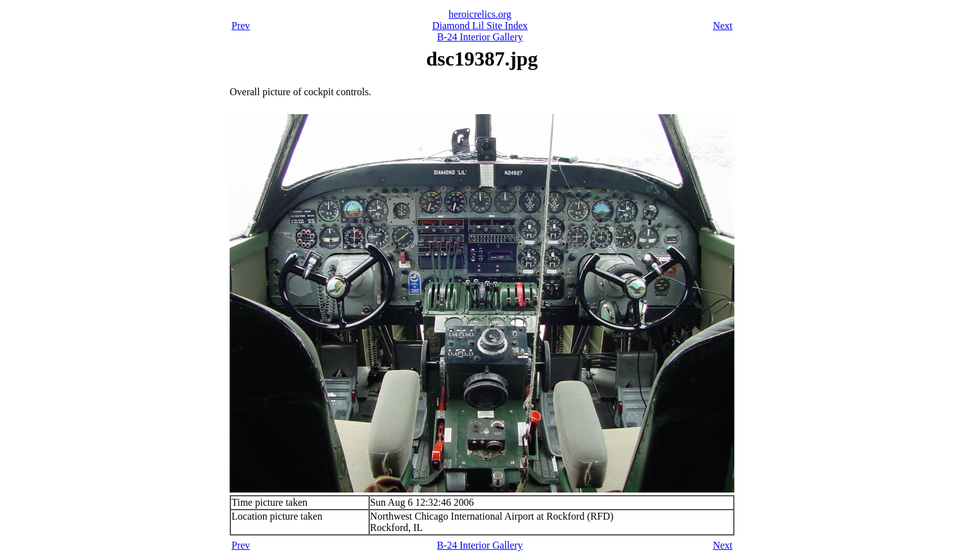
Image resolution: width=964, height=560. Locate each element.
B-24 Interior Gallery (480, 37)
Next (723, 26)
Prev (241, 26)
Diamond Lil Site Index (480, 26)
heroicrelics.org (480, 14)
